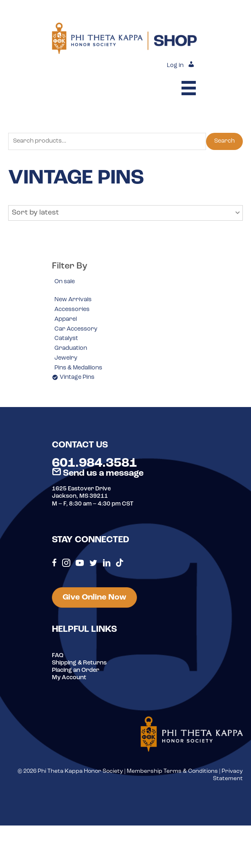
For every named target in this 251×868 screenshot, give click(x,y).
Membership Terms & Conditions (172, 771)
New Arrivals (73, 300)
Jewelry (66, 358)
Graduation (71, 348)
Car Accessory (76, 329)
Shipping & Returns (79, 663)
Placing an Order (76, 670)
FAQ (58, 656)
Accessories (72, 310)
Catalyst (66, 339)
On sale (65, 282)
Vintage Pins (77, 377)
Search (224, 141)
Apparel (66, 319)
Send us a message (98, 473)
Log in (175, 66)
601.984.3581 (94, 463)
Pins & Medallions (78, 368)
